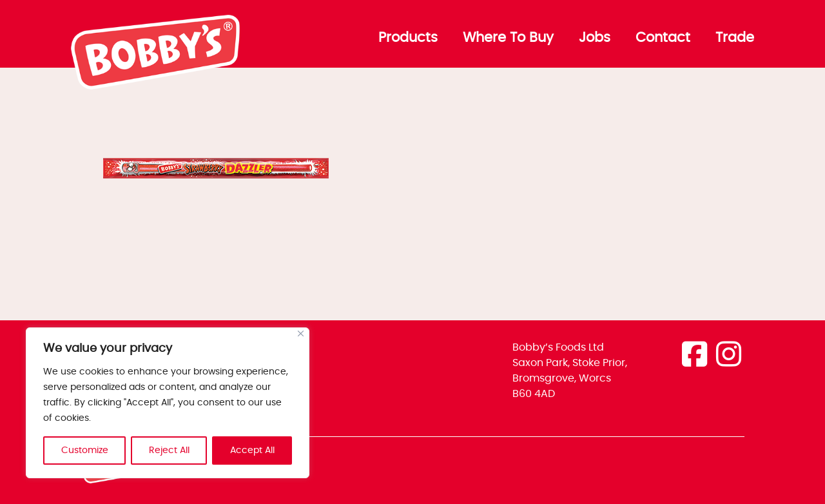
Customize (85, 451)
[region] (168, 403)
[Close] (301, 334)
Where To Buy (508, 38)
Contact (663, 38)
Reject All (169, 451)
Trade (735, 38)
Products (408, 38)
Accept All (252, 451)
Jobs (595, 38)
